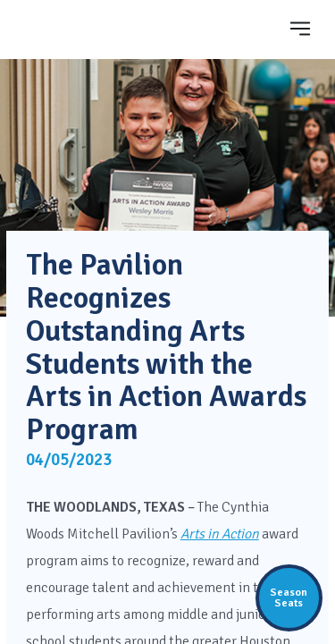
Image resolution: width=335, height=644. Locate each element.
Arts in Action (220, 534)
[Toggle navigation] (300, 28)
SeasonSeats (289, 597)
